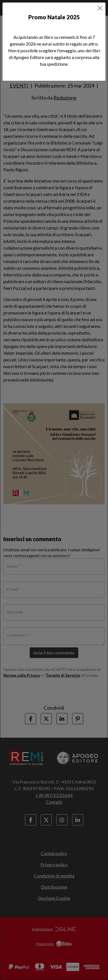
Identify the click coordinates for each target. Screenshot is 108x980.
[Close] (100, 8)
